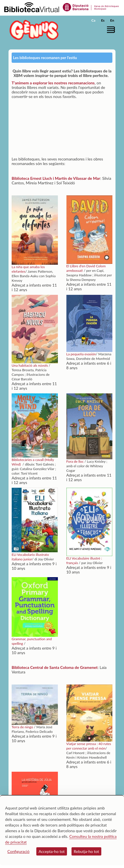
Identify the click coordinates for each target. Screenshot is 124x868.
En (112, 20)
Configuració (18, 851)
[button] (112, 30)
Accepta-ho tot (52, 851)
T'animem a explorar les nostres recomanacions (53, 83)
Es (103, 20)
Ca (93, 20)
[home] (33, 30)
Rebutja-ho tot (86, 851)
